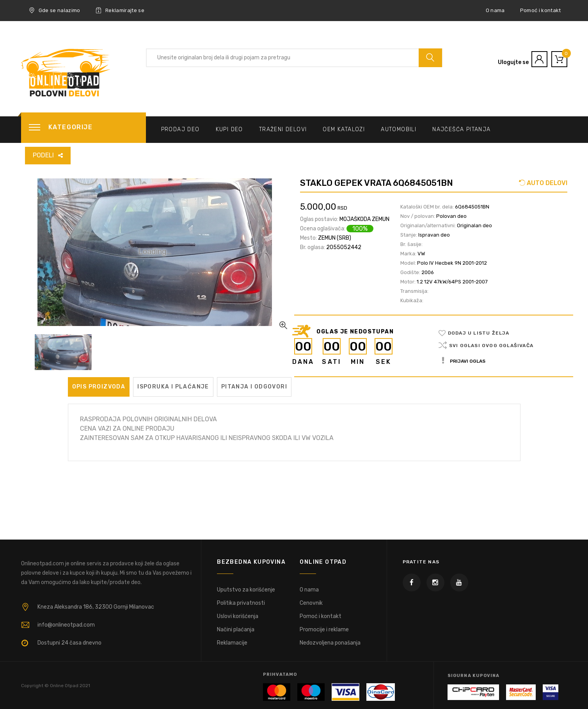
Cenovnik (311, 603)
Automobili (399, 129)
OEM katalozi (344, 129)
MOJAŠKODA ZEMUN (364, 219)
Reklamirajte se (120, 11)
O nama (495, 10)
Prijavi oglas (464, 361)
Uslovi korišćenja (238, 616)
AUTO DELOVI (546, 183)
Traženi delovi (283, 129)
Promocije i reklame (324, 630)
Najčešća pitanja (461, 129)
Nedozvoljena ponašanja (330, 643)
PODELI (43, 155)
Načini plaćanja (236, 630)
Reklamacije (232, 643)
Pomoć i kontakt (541, 10)
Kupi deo (229, 129)
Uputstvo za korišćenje (246, 590)
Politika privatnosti (241, 603)
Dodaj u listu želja (479, 333)
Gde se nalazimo (55, 11)
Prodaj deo (180, 129)
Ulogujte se (513, 62)
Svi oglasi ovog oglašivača (491, 346)
